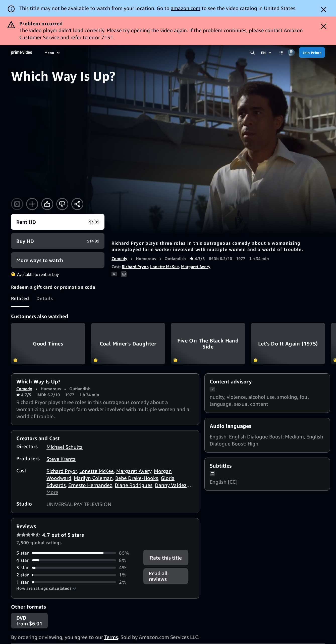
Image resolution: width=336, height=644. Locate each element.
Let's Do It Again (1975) (288, 344)
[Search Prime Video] (253, 53)
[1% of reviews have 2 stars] (77, 575)
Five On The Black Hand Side (208, 344)
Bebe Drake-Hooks (137, 478)
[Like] (47, 204)
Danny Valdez (171, 485)
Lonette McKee (164, 267)
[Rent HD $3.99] (58, 222)
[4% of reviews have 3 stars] (77, 567)
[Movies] (65, 53)
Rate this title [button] (166, 558)
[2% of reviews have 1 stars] (77, 582)
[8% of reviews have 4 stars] (77, 560)
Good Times (48, 344)
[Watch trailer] (17, 204)
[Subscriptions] (172, 53)
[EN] (267, 53)
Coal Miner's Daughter (128, 344)
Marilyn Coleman (93, 478)
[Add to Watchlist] (32, 204)
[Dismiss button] (324, 10)
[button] (46, 588)
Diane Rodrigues (134, 485)
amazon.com (186, 8)
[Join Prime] (312, 53)
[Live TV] (143, 53)
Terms (111, 637)
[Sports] (107, 53)
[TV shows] (86, 53)
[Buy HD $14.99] (58, 241)
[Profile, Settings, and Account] (291, 53)
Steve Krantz (61, 459)
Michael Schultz (65, 447)
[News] (125, 53)
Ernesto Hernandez (90, 485)
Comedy (119, 259)
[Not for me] (62, 204)
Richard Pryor (135, 267)
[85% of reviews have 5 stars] (77, 553)
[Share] (77, 204)
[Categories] (281, 53)
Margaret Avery (196, 267)
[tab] (20, 299)
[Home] (22, 53)
